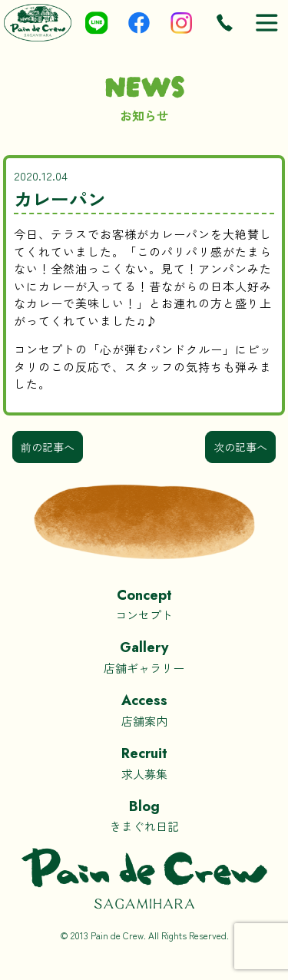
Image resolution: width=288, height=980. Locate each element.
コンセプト (144, 604)
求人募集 (144, 762)
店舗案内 (144, 709)
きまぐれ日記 (144, 815)
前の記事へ (48, 447)
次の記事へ (240, 447)
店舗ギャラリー (144, 656)
